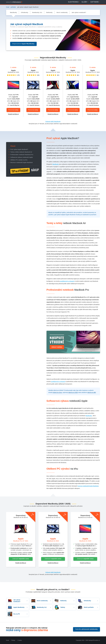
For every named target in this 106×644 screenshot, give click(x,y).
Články (13, 640)
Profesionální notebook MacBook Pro (22, 155)
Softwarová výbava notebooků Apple (22, 157)
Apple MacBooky (15, 607)
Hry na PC (13, 614)
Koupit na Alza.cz (13, 114)
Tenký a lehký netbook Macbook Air (21, 152)
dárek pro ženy (57, 392)
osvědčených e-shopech (67, 281)
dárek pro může (73, 392)
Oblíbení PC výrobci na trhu (19, 160)
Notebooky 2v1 (38, 607)
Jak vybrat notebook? (13, 601)
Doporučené (23, 44)
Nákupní (14, 2)
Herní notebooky (39, 601)
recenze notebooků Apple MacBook (88, 486)
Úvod (8, 7)
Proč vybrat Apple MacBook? (19, 149)
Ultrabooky (84, 601)
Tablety (59, 607)
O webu (20, 640)
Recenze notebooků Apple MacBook (22, 163)
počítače (13, 7)
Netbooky (60, 601)
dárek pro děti (92, 392)
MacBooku (89, 416)
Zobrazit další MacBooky (53, 121)
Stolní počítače (85, 607)
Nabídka (86, 629)
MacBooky (56, 164)
